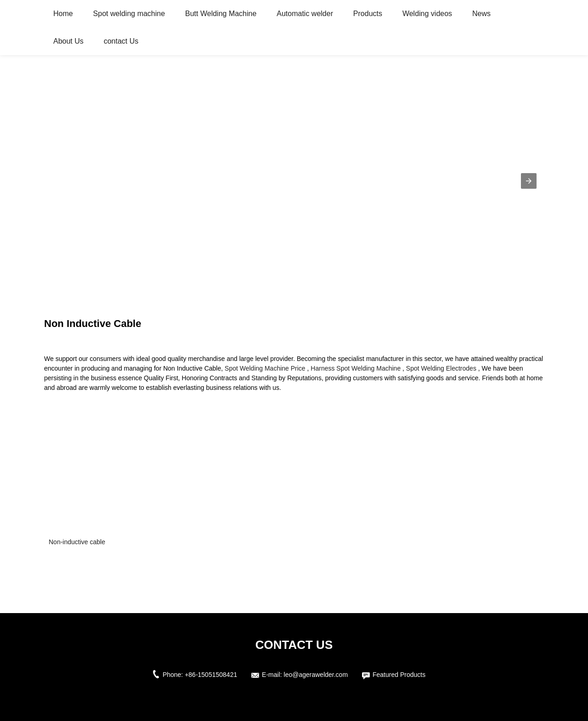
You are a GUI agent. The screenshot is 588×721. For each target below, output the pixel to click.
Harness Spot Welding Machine (356, 368)
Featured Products (399, 675)
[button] (529, 181)
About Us (68, 41)
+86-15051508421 (211, 675)
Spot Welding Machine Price (265, 368)
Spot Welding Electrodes (441, 368)
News (481, 14)
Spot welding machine (129, 14)
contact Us (121, 41)
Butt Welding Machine (221, 14)
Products (368, 14)
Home (63, 14)
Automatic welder (305, 14)
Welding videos (427, 14)
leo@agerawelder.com (316, 675)
